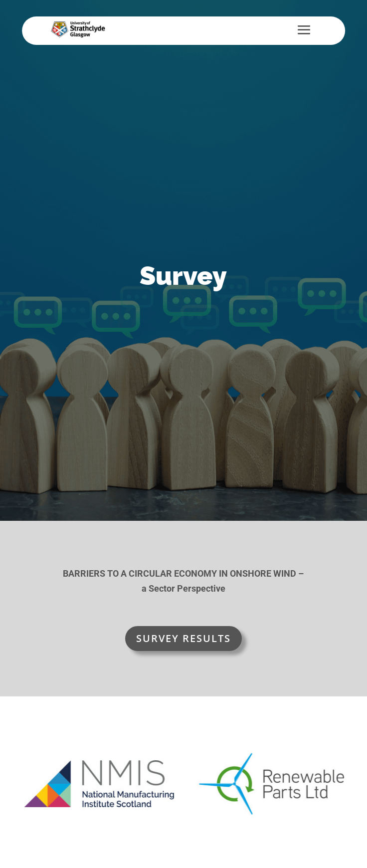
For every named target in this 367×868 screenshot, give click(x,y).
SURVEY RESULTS (183, 638)
